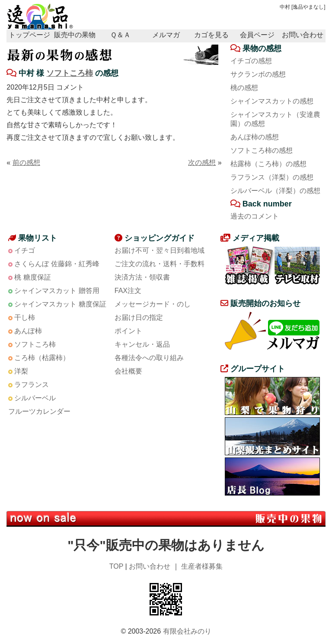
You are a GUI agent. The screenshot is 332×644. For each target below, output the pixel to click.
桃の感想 (244, 88)
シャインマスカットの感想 (272, 101)
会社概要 (128, 371)
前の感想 (26, 163)
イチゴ (25, 250)
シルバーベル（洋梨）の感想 (275, 191)
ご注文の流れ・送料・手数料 (160, 264)
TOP (116, 566)
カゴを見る (211, 35)
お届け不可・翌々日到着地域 (160, 250)
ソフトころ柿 (70, 73)
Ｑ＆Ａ (120, 35)
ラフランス (32, 385)
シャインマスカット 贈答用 (57, 291)
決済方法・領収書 (142, 277)
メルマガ (166, 35)
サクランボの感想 (258, 74)
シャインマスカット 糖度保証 (60, 304)
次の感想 (202, 163)
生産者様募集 (202, 566)
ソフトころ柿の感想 (262, 150)
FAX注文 (128, 291)
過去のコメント (255, 216)
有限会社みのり (187, 631)
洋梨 (21, 371)
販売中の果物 (75, 35)
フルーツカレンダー (39, 411)
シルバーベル (35, 398)
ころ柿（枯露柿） (42, 358)
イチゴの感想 (251, 61)
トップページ (29, 35)
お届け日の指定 (139, 317)
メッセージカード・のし (153, 304)
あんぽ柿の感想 (255, 137)
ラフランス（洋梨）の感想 (272, 177)
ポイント (128, 331)
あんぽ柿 (28, 331)
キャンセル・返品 (142, 344)
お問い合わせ (303, 35)
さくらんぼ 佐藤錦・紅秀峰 (57, 264)
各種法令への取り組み (149, 358)
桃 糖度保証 (32, 277)
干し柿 (25, 317)
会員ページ (257, 35)
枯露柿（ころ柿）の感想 (268, 164)
